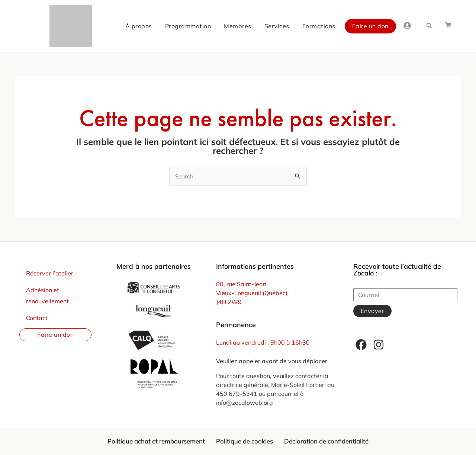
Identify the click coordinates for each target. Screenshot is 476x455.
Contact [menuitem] (37, 318)
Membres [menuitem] (204, 26)
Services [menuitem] (243, 26)
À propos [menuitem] (105, 26)
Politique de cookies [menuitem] (246, 442)
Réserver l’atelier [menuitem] (50, 274)
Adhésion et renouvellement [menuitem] (47, 296)
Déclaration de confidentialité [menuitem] (336, 442)
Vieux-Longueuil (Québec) (252, 294)
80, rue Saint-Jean (241, 285)
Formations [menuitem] (285, 26)
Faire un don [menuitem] (337, 26)
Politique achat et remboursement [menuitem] (148, 442)
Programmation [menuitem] (154, 26)
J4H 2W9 (229, 303)
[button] (428, 26)
